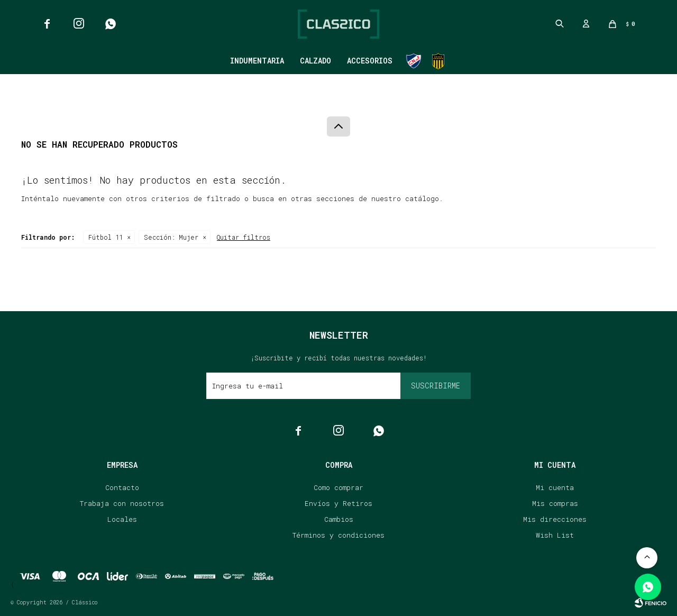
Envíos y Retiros (338, 503)
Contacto (122, 487)
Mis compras (555, 503)
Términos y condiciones (338, 535)
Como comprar (338, 487)
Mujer (171, 237)
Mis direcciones (555, 519)
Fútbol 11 (106, 237)
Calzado (315, 61)
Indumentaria (257, 61)
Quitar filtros (244, 237)
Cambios (339, 519)
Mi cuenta (555, 487)
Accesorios (370, 61)
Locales (122, 519)
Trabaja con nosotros (122, 503)
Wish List (555, 535)
